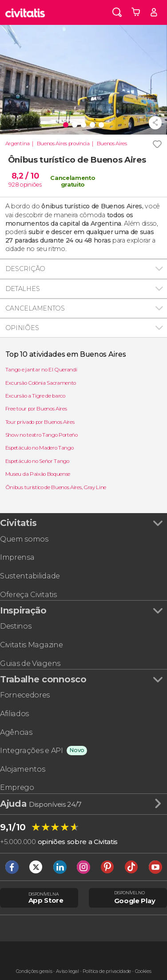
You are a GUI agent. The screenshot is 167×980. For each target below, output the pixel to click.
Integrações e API (32, 751)
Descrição (25, 269)
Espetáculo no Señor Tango (37, 461)
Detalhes (22, 289)
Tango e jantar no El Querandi (41, 370)
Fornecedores (25, 695)
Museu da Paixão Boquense (38, 474)
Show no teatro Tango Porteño (42, 435)
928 (14, 184)
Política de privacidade (107, 971)
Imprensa (17, 557)
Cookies (143, 971)
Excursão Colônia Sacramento (41, 383)
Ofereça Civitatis (28, 595)
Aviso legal (67, 971)
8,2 (25, 176)
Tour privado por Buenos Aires (40, 422)
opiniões (31, 184)
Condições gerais (34, 971)
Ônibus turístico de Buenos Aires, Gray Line (56, 487)
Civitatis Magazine (31, 645)
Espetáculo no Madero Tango (40, 448)
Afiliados (14, 714)
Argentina (18, 143)
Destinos (16, 626)
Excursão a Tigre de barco (35, 396)
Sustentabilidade (30, 576)
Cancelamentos (35, 308)
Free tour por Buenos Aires (36, 409)
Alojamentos (22, 769)
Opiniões (22, 328)
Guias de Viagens (30, 663)
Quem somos (24, 539)
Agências (16, 732)
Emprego (17, 787)
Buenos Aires (112, 143)
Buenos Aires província (63, 143)
